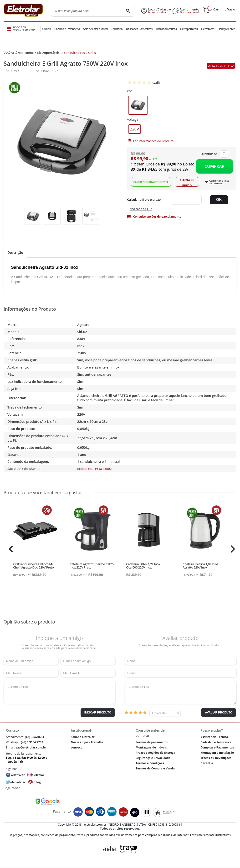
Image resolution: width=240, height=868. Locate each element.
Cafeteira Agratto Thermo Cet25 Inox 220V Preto (92, 566)
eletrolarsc (18, 782)
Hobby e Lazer (226, 29)
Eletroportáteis (189, 29)
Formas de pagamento (152, 742)
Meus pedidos (157, 12)
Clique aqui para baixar (95, 469)
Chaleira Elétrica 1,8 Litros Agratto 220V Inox (200, 566)
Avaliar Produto (219, 713)
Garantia (207, 763)
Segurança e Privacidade (153, 758)
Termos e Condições (150, 763)
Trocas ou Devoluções (216, 758)
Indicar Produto (98, 713)
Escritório (117, 29)
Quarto (47, 29)
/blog (37, 782)
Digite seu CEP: (145, 200)
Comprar (214, 166)
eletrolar (38, 775)
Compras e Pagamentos (217, 747)
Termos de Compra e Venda (155, 768)
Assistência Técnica (214, 737)
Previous (10, 549)
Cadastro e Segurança (216, 742)
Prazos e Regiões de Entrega (155, 753)
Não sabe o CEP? (141, 209)
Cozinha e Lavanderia (67, 29)
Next (232, 549)
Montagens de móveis (151, 747)
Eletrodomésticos (166, 29)
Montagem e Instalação (217, 753)
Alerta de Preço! (187, 182)
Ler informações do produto (153, 141)
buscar (128, 11)
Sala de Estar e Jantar (96, 29)
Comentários (59, 693)
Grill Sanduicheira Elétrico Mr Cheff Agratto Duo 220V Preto (33, 566)
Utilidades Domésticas (139, 29)
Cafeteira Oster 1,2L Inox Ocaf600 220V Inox (143, 566)
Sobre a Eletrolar (83, 737)
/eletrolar (18, 775)
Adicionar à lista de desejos (219, 182)
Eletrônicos (208, 29)
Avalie (156, 83)
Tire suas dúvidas (191, 12)
